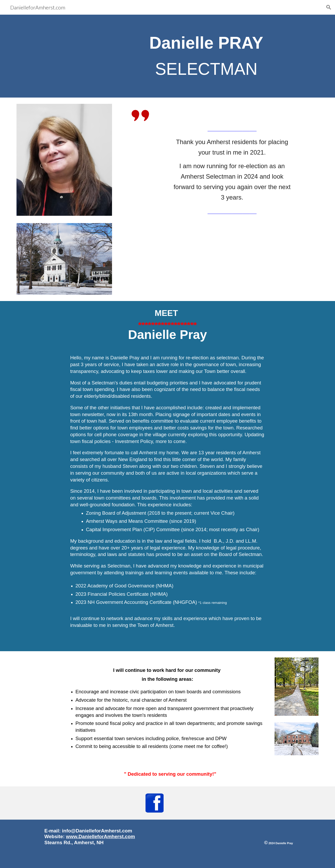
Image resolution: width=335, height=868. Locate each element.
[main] (206, 56)
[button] (329, 7)
